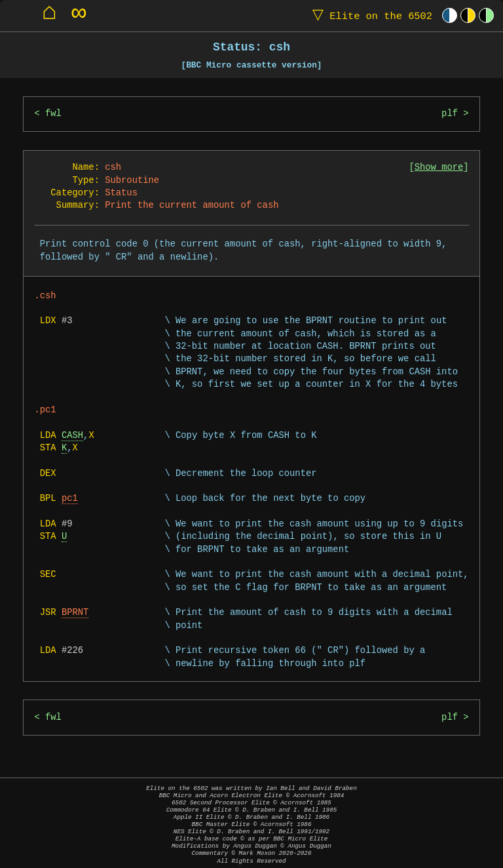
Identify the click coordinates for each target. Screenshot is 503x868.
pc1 (70, 499)
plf (450, 114)
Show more (439, 168)
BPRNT (75, 613)
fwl (53, 114)
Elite (369, 15)
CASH (72, 436)
